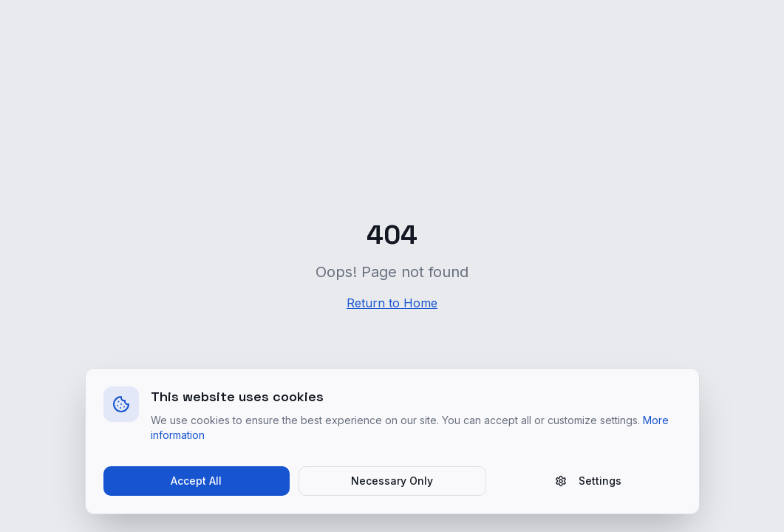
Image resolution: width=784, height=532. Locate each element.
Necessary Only (392, 481)
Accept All (196, 481)
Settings (588, 481)
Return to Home (392, 303)
